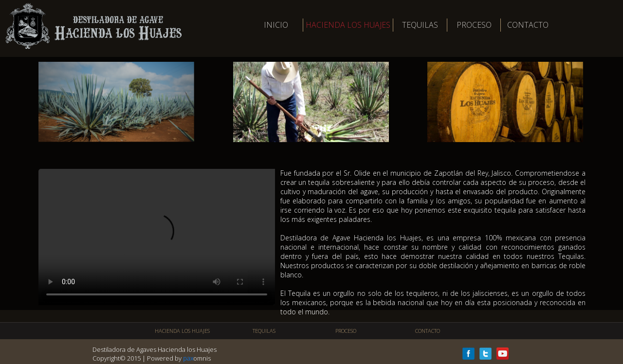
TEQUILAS (420, 25)
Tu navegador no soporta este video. (157, 237)
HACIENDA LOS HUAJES (348, 25)
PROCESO (474, 25)
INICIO (276, 25)
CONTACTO (528, 25)
